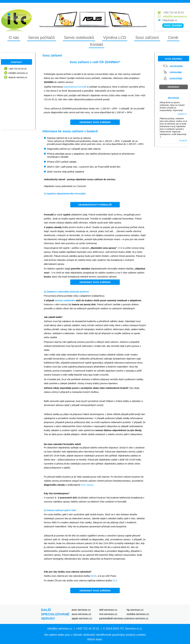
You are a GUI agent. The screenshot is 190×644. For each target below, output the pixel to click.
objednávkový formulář (75, 87)
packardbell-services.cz (113, 618)
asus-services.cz (81, 614)
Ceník (173, 38)
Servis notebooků (79, 38)
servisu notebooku (65, 300)
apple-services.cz (82, 618)
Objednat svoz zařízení (95, 122)
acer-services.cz (81, 610)
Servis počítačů (42, 38)
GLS (115, 581)
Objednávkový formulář (95, 205)
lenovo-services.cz (138, 618)
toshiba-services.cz (138, 614)
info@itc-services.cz (175, 16)
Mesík (94, 576)
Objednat (173, 87)
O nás (14, 38)
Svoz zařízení (147, 38)
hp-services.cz (135, 610)
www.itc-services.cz (18, 77)
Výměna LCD (115, 38)
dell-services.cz (108, 610)
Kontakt (97, 44)
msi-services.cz (108, 614)
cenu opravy (87, 485)
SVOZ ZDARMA (173, 26)
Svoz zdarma (173, 59)
